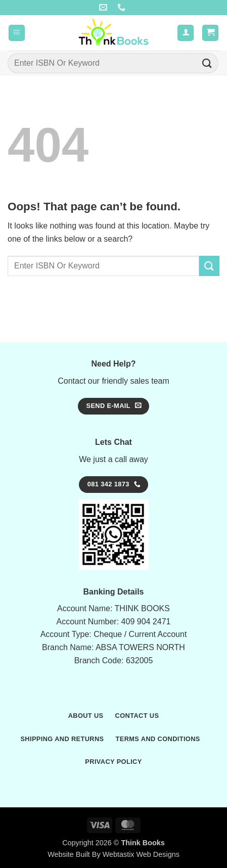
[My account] (186, 33)
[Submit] (207, 63)
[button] (17, 33)
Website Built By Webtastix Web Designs (113, 854)
